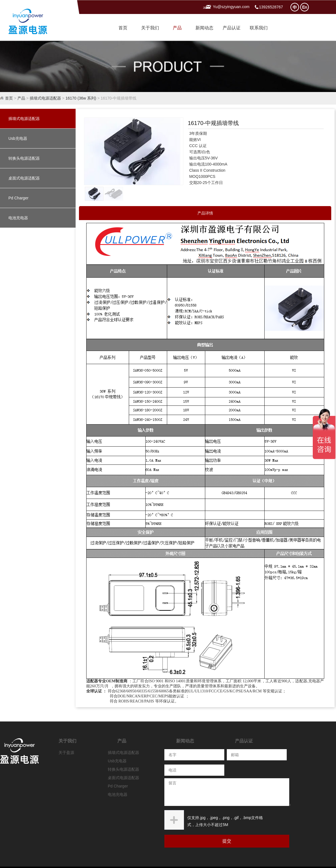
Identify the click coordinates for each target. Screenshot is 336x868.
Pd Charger (18, 198)
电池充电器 (18, 218)
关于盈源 (66, 753)
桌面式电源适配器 (24, 178)
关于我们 (150, 28)
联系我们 (259, 28)
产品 (177, 28)
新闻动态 (204, 28)
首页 (123, 28)
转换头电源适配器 (24, 158)
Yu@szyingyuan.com (231, 7)
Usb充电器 (18, 138)
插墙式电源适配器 (45, 98)
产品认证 (232, 28)
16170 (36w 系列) (81, 98)
